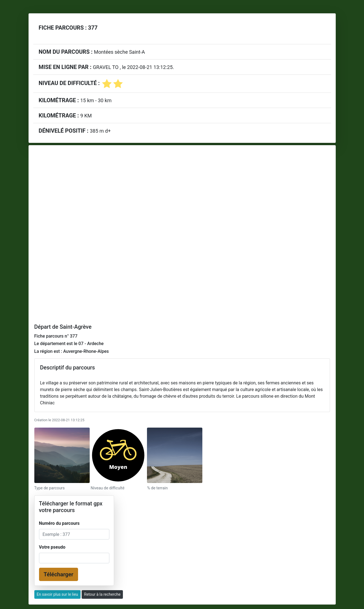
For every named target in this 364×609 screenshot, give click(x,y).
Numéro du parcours (59, 523)
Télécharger (59, 574)
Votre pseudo (52, 547)
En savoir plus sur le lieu (57, 594)
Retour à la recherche (102, 594)
